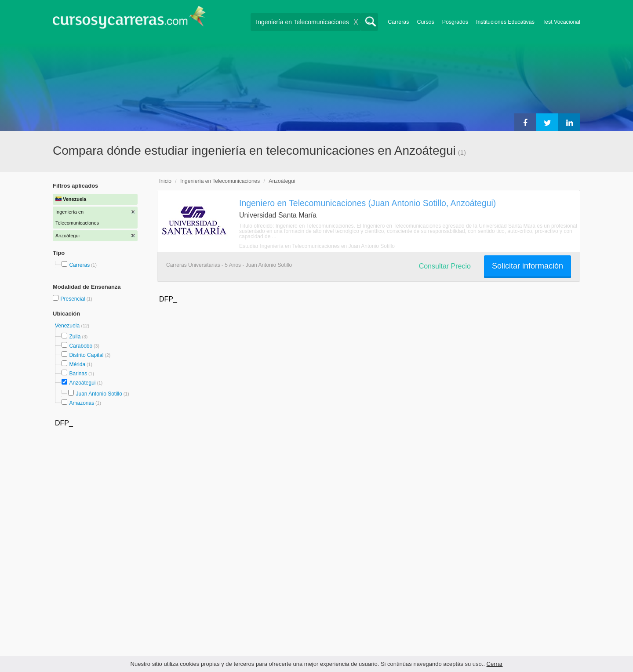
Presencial (73, 299)
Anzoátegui (82, 383)
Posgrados (455, 22)
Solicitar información (527, 266)
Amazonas (82, 403)
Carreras (398, 22)
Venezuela (68, 326)
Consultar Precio (445, 266)
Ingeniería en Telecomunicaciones (220, 181)
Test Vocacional (561, 22)
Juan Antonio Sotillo (99, 394)
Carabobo (81, 346)
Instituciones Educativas (505, 22)
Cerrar (495, 664)
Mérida (77, 364)
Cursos (425, 22)
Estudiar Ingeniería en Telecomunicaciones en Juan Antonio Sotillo (317, 246)
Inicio (165, 181)
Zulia (75, 337)
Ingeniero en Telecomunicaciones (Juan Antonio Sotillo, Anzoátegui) (367, 203)
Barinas (78, 374)
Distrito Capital (86, 355)
